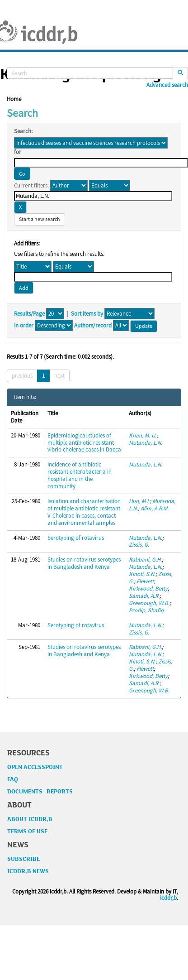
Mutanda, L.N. (146, 443)
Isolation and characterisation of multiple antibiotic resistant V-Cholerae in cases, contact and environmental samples (84, 512)
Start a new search (40, 219)
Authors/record (93, 326)
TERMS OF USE (27, 831)
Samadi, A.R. (144, 596)
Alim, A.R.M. (155, 508)
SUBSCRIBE (23, 859)
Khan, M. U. (143, 435)
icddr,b (168, 898)
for (18, 152)
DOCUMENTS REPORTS (40, 792)
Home (14, 99)
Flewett (145, 581)
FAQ (13, 779)
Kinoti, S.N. (142, 574)
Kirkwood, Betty (148, 588)
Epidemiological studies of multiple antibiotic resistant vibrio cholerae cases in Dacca (84, 443)
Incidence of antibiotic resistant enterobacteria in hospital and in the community (80, 475)
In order (24, 326)
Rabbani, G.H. (145, 560)
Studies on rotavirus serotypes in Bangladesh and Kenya (84, 563)
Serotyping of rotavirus (76, 538)
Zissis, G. (139, 545)
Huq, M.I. (139, 501)
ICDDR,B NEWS (28, 871)
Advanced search (167, 85)
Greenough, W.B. (149, 603)
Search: (23, 131)
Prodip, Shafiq (146, 610)
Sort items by (87, 314)
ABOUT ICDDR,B (30, 819)
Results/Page (29, 314)
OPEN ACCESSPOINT (35, 767)
